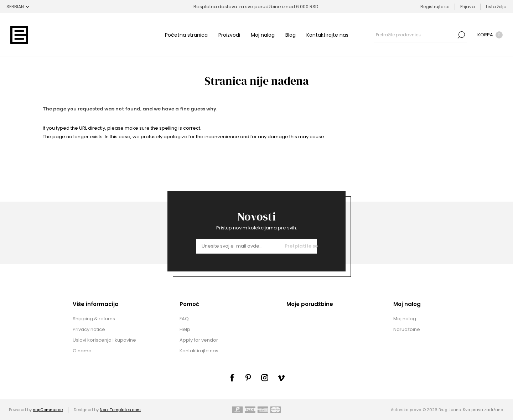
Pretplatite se (301, 246)
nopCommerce (48, 410)
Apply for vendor (199, 340)
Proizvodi (229, 35)
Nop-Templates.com (120, 410)
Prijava (468, 7)
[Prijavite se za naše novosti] (238, 246)
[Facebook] (232, 378)
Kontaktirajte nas (327, 35)
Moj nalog (263, 35)
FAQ (184, 319)
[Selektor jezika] (18, 7)
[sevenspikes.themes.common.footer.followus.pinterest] (248, 378)
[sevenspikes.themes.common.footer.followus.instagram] (265, 378)
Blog (291, 35)
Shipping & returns (94, 319)
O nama (82, 351)
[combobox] (415, 35)
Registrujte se (435, 7)
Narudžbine (407, 329)
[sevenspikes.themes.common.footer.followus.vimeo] (281, 378)
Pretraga (461, 35)
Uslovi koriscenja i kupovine (104, 340)
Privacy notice (89, 329)
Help (185, 329)
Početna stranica (186, 35)
